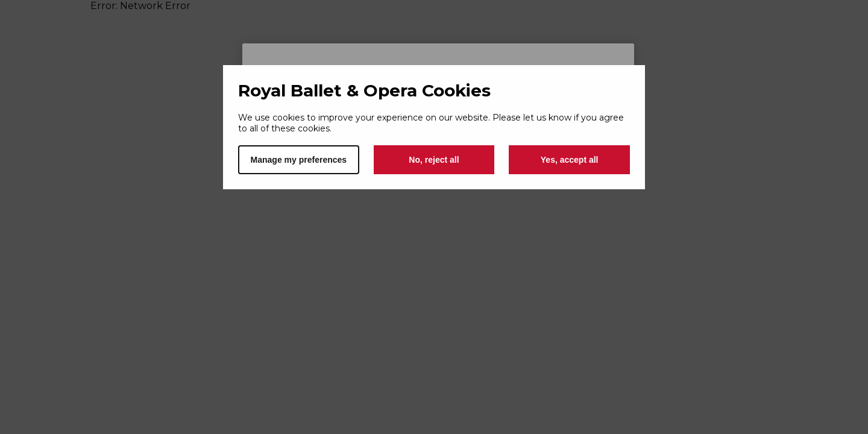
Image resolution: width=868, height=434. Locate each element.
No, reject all (434, 160)
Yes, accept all (570, 160)
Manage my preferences (299, 160)
